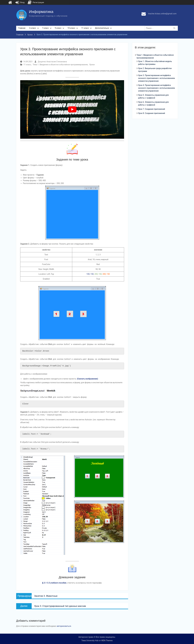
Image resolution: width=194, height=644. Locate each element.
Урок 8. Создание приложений (152, 113)
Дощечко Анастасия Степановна (52, 62)
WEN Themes (107, 640)
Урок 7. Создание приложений (152, 109)
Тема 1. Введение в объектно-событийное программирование (60, 65)
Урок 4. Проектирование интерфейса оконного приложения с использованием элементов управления (156, 88)
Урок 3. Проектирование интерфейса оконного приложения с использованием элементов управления (156, 78)
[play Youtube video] (72, 109)
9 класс (58, 28)
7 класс (45, 28)
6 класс (33, 28)
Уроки (92, 65)
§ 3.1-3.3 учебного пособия (54, 583)
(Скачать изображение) (88, 379)
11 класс (85, 28)
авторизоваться (64, 626)
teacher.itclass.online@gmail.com (162, 14)
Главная (22, 28)
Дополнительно (102, 28)
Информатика (41, 12)
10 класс (71, 28)
